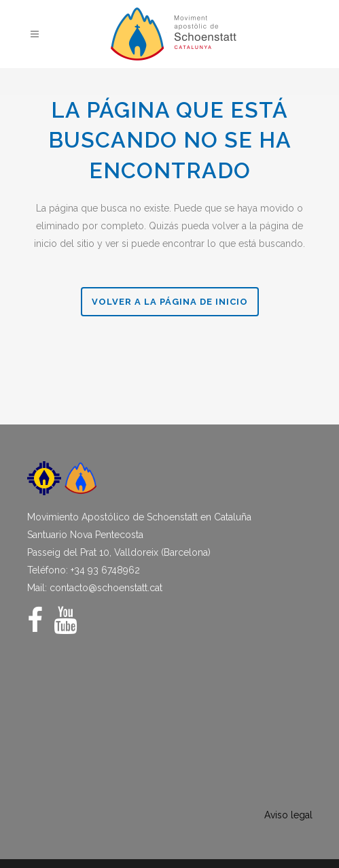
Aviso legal (288, 815)
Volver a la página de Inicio (170, 302)
